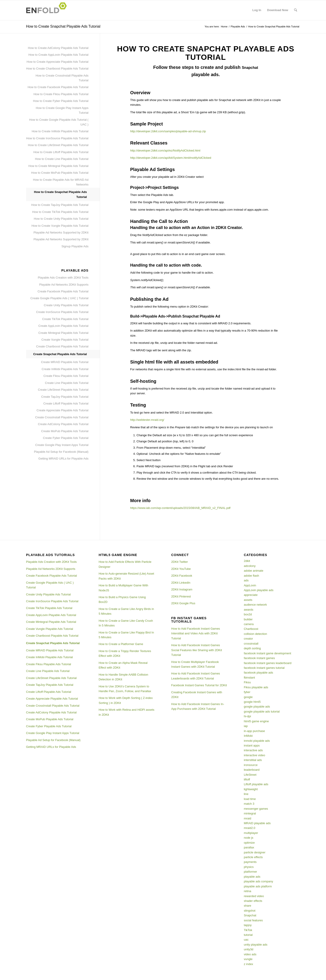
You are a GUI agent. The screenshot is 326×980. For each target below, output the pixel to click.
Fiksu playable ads (256, 687)
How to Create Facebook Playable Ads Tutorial (58, 87)
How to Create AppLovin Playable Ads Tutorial (58, 55)
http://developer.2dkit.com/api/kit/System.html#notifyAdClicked (171, 158)
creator (248, 639)
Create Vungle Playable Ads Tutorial (65, 340)
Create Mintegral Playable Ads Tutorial (64, 333)
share (248, 906)
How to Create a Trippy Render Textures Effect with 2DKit (125, 653)
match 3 (249, 804)
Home (224, 26)
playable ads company (258, 881)
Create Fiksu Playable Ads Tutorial (66, 376)
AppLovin (250, 585)
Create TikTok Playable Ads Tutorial (65, 319)
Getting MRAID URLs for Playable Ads (64, 459)
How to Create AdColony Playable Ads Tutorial (58, 48)
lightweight (251, 789)
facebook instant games (259, 658)
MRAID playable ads (257, 823)
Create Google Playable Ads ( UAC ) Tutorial (59, 298)
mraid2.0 (250, 828)
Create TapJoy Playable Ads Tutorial (65, 397)
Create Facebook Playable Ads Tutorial (63, 291)
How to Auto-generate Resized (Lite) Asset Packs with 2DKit (126, 576)
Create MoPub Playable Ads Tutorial (65, 431)
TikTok (248, 930)
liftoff (247, 779)
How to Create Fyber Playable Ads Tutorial (61, 101)
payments (250, 862)
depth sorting (252, 648)
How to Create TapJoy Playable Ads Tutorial (60, 205)
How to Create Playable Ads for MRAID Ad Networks (61, 182)
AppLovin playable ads (259, 590)
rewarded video (254, 896)
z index (248, 964)
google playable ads (257, 707)
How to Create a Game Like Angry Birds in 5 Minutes (126, 611)
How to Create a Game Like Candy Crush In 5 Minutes (126, 623)
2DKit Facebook (182, 576)
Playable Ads (238, 26)
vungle (248, 959)
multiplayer (251, 833)
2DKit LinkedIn (181, 583)
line (246, 794)
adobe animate (254, 571)
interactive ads (253, 750)
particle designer (255, 852)
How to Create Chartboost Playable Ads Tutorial (57, 69)
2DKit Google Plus (183, 603)
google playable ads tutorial (262, 712)
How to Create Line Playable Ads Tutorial (62, 159)
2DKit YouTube (181, 569)
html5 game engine (256, 721)
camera (249, 624)
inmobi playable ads (257, 741)
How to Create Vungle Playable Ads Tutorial (60, 226)
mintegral (250, 813)
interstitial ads (253, 760)
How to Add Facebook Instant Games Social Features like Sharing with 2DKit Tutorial (197, 650)
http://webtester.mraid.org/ (147, 420)
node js (249, 838)
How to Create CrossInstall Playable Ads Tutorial (62, 78)
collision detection (255, 634)
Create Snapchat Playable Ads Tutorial (60, 354)
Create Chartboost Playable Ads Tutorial (62, 346)
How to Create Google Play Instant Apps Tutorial (62, 110)
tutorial (248, 935)
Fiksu (247, 682)
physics (249, 867)
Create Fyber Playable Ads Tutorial (66, 438)
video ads (250, 954)
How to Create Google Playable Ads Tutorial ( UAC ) (59, 122)
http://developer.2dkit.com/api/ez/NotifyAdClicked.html (165, 150)
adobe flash (251, 576)
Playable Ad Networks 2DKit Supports (64, 285)
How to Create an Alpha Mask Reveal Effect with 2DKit (123, 665)
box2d (248, 614)
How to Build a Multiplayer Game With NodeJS (123, 588)
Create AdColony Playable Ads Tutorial (63, 424)
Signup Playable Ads (75, 246)
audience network (255, 605)
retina (248, 891)
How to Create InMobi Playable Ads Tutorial (60, 131)
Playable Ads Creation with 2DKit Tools (63, 278)
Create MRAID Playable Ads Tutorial (65, 362)
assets (248, 600)
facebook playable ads (258, 673)
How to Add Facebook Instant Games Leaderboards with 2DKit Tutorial (195, 676)
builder (248, 619)
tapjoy (248, 925)
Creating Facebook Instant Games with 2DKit (197, 695)
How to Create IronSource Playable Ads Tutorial (57, 138)
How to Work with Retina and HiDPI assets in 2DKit (127, 712)
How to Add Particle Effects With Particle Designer (125, 564)
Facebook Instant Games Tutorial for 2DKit (199, 685)
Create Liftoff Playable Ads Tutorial (66, 403)
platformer (250, 872)
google (248, 697)
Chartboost (251, 629)
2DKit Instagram (182, 589)
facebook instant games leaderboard (268, 663)
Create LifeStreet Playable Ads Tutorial (63, 390)
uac (246, 940)
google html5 (252, 702)
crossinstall (251, 644)
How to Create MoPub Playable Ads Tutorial (60, 173)
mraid (248, 818)
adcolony (250, 566)
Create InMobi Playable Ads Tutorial (65, 369)
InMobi (248, 736)
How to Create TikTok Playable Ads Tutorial (60, 212)
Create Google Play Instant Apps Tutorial (62, 445)
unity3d (249, 949)
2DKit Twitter (179, 562)
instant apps (252, 745)
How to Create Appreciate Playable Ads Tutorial (58, 62)
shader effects (253, 901)
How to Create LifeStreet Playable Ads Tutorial (58, 145)
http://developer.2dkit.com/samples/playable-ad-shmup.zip (168, 131)
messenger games (256, 809)
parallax (249, 847)
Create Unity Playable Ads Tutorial (66, 305)
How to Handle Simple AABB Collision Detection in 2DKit (123, 677)
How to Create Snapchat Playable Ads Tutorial (63, 26)
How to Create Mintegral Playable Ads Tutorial (59, 166)
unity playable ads (256, 945)
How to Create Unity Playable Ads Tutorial (61, 219)
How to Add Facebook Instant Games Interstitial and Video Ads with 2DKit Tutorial (195, 633)
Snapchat (250, 915)
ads (246, 580)
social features (253, 920)
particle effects (253, 857)
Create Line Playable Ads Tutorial (67, 383)
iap (246, 726)
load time (250, 799)
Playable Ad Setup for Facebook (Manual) (61, 452)
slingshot (250, 911)
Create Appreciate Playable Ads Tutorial (63, 410)
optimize (249, 843)
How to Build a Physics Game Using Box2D (122, 600)
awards (249, 610)
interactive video (254, 755)
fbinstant (249, 678)
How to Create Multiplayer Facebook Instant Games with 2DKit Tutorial (195, 664)
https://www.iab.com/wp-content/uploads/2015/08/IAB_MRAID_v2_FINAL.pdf (180, 508)
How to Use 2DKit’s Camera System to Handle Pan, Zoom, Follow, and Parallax (125, 689)
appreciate (251, 595)
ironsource (251, 765)
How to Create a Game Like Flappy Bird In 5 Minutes (126, 635)
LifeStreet (250, 775)
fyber (247, 692)
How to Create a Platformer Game (121, 644)
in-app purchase (254, 731)
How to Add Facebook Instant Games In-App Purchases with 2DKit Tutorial (198, 706)
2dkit (247, 561)
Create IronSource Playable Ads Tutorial (62, 312)
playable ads (252, 877)
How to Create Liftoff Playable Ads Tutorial (61, 152)
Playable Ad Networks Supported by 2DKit (61, 232)
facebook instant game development (267, 653)
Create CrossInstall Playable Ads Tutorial (62, 417)
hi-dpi (247, 716)
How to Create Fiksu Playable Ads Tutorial (61, 94)
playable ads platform (258, 886)
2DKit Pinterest (181, 596)
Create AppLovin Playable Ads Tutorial (64, 326)
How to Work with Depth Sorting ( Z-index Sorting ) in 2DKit (126, 700)
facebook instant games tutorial (264, 668)
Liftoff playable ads (256, 784)
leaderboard (252, 770)
